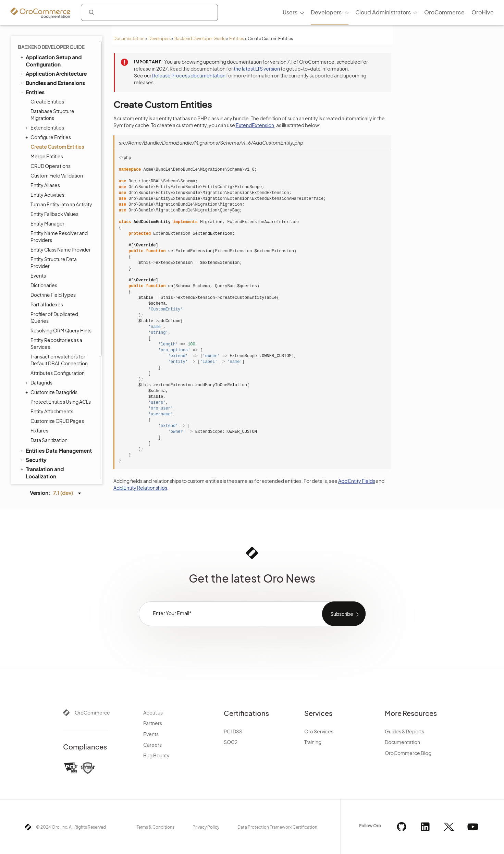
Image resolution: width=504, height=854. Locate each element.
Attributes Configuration (58, 373)
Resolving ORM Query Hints (61, 330)
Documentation (129, 39)
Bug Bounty (156, 755)
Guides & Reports (404, 731)
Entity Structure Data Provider (54, 263)
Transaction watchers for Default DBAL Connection (59, 360)
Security (33, 460)
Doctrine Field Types (53, 295)
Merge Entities (47, 156)
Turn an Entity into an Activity (61, 204)
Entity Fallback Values (54, 214)
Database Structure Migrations (52, 114)
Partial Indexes (47, 304)
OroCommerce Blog (408, 753)
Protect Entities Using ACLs (61, 402)
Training (313, 742)
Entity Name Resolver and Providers (59, 236)
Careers (152, 745)
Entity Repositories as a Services (56, 343)
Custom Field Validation (57, 175)
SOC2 (231, 742)
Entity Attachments (52, 411)
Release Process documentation (189, 75)
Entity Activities (47, 195)
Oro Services (319, 731)
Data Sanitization (49, 440)
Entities (237, 39)
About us (153, 712)
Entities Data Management (56, 450)
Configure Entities (49, 137)
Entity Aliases (45, 185)
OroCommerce (92, 712)
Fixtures (39, 430)
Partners (153, 723)
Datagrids (40, 382)
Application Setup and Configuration (51, 60)
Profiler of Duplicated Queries (54, 317)
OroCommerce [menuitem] (444, 12)
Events (38, 276)
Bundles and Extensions (52, 83)
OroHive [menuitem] (483, 12)
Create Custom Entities (57, 147)
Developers (159, 39)
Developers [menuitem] (326, 12)
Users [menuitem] (290, 12)
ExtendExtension (255, 125)
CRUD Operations (51, 166)
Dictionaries (44, 285)
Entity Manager (47, 223)
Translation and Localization (42, 472)
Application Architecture (53, 73)
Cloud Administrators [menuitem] (383, 12)
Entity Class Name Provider (61, 249)
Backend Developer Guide (200, 39)
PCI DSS (233, 731)
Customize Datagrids (52, 392)
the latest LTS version (257, 69)
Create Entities (47, 101)
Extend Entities (46, 127)
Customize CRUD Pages (57, 421)
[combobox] (149, 12)
